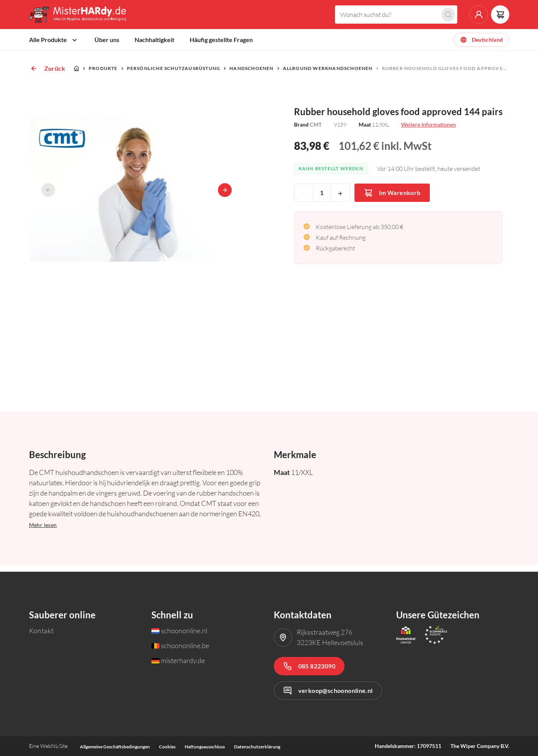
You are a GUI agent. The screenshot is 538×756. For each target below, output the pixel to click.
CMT (316, 131)
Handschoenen (251, 75)
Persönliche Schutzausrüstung (174, 75)
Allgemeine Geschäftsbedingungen (115, 747)
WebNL (49, 746)
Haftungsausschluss (205, 747)
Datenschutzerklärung (257, 747)
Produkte (103, 75)
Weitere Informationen (428, 131)
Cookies (167, 747)
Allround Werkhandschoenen (328, 75)
